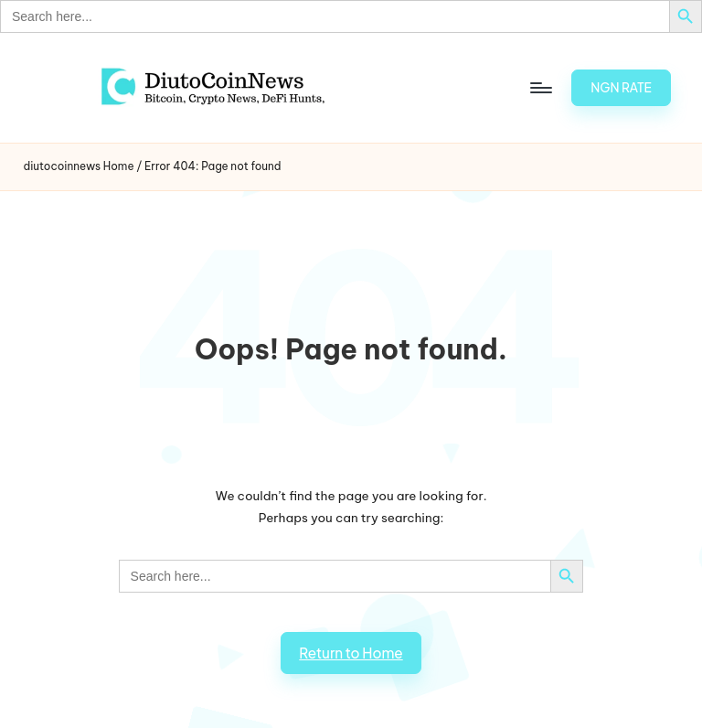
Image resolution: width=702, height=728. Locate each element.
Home (119, 166)
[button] (621, 88)
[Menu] (540, 88)
